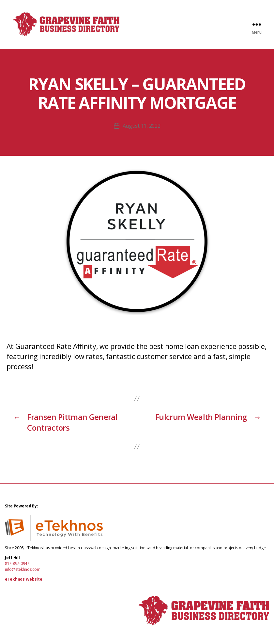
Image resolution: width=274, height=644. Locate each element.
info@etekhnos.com (23, 575)
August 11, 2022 (142, 131)
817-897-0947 (17, 569)
